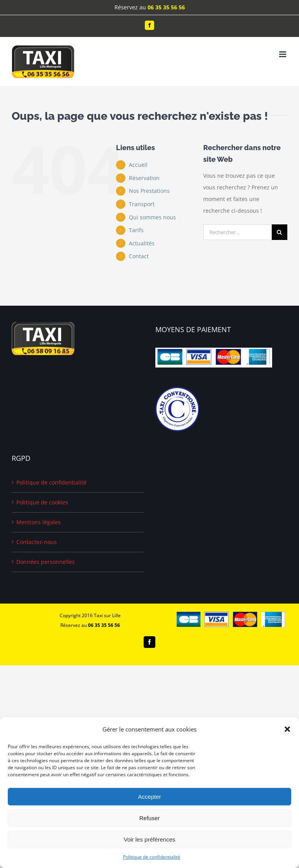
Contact (139, 256)
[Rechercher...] (237, 232)
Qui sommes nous (152, 217)
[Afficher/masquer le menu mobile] (283, 54)
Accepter (149, 797)
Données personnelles (46, 562)
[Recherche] (280, 232)
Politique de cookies (42, 502)
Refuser (150, 818)
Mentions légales (39, 522)
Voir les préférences (150, 839)
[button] (287, 729)
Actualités (142, 243)
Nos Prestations (149, 191)
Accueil (138, 165)
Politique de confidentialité (152, 857)
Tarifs (136, 230)
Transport (142, 204)
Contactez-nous (37, 542)
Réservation (144, 178)
